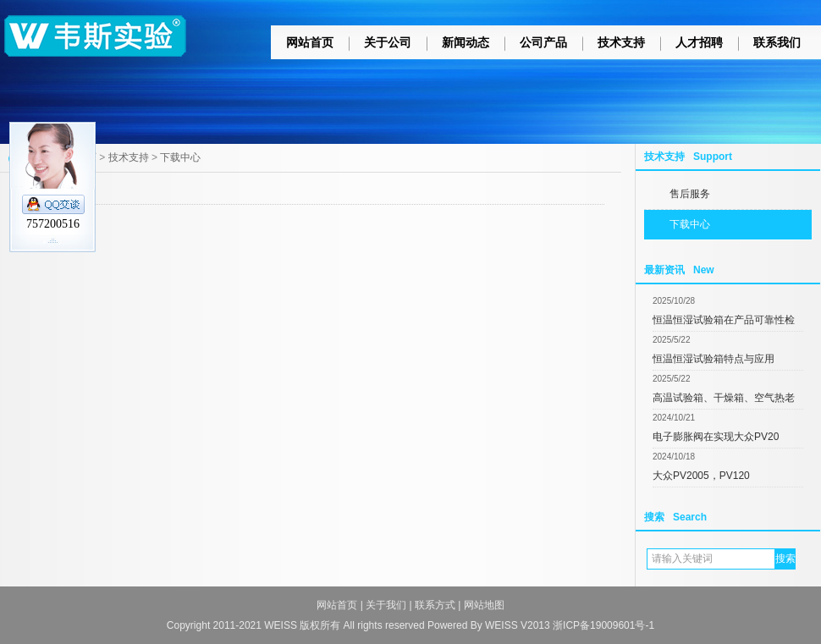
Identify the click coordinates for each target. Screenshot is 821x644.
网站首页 (310, 42)
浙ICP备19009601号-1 (603, 625)
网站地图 (484, 605)
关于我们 (386, 605)
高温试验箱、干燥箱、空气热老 (724, 398)
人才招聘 (699, 42)
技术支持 (621, 42)
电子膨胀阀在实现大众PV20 (716, 437)
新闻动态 (466, 42)
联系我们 (777, 42)
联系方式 (435, 605)
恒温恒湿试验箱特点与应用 (714, 359)
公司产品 (543, 42)
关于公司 (388, 42)
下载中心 (690, 224)
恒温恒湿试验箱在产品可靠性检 (724, 320)
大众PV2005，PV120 (701, 476)
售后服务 (690, 194)
